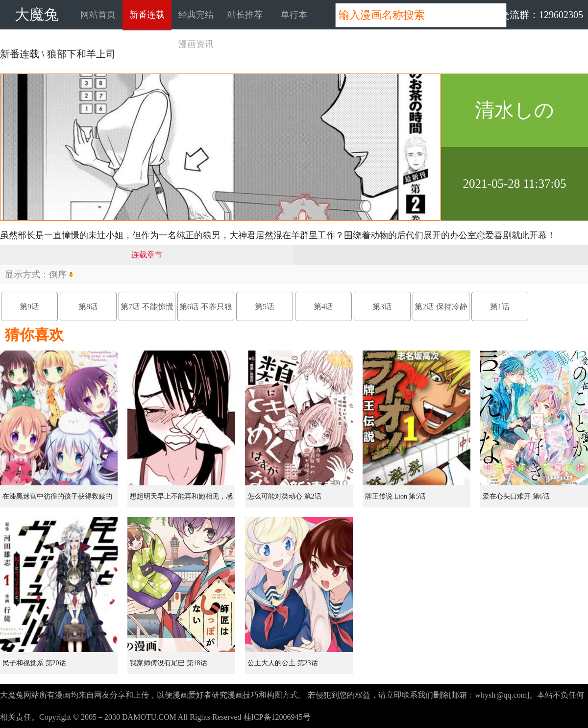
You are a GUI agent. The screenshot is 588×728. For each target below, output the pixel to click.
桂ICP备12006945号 (277, 717)
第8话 (88, 307)
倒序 (58, 275)
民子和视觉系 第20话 (34, 663)
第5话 (265, 307)
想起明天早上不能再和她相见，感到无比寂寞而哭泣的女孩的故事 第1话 (182, 500)
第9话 (29, 307)
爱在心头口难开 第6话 (516, 496)
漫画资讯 (196, 44)
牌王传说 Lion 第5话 (395, 496)
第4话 (323, 307)
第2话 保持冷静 (441, 307)
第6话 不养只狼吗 (206, 312)
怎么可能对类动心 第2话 (284, 496)
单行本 (294, 15)
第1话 (500, 307)
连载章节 (147, 255)
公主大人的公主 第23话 (283, 663)
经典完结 (196, 15)
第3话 (382, 307)
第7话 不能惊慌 (147, 307)
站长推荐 (245, 15)
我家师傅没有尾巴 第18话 (169, 663)
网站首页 (98, 15)
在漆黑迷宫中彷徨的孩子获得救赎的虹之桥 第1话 (57, 500)
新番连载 (147, 15)
